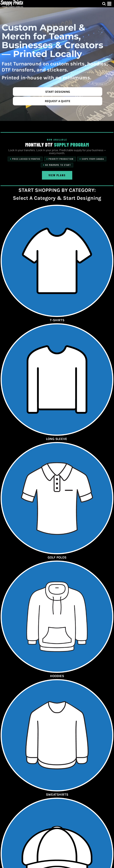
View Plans (57, 175)
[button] (104, 4)
